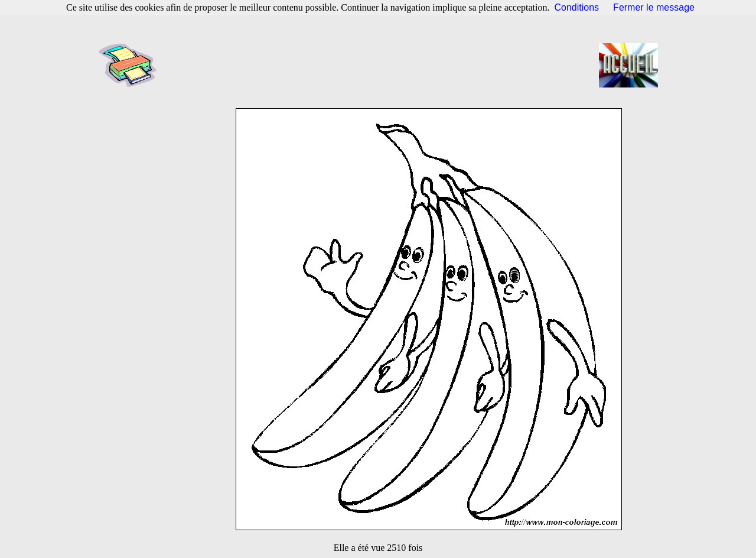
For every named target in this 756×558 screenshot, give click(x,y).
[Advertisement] (382, 65)
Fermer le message (654, 7)
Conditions (577, 7)
